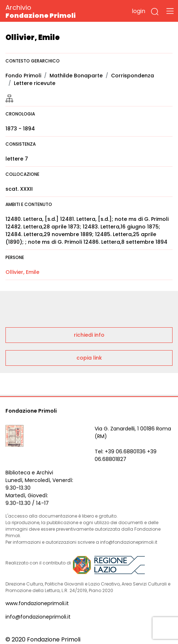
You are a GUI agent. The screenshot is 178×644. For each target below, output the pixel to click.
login (139, 11)
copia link (89, 358)
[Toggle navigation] (170, 11)
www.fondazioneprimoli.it (37, 603)
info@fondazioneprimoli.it (38, 617)
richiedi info (89, 335)
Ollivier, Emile (22, 272)
